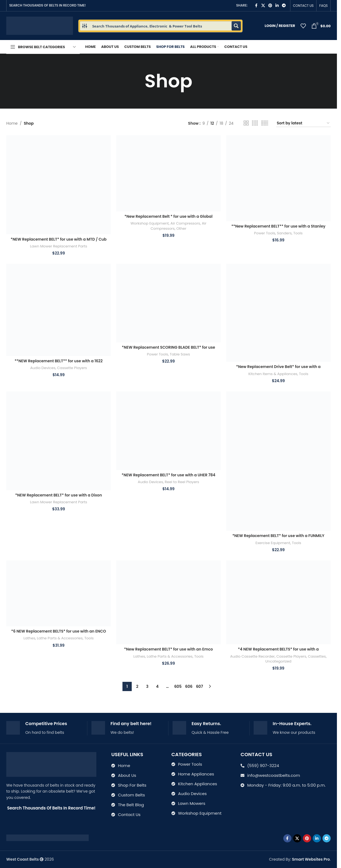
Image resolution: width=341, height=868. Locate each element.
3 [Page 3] (147, 686)
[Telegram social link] (284, 6)
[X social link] (263, 6)
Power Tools (265, 233)
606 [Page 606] (189, 686)
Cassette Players (72, 368)
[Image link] (47, 838)
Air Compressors (185, 223)
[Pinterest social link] (270, 6)
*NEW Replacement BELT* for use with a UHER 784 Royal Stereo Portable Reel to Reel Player (169, 478)
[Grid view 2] (246, 123)
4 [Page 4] (157, 686)
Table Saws (180, 354)
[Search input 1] (161, 26)
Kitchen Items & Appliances (273, 374)
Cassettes (317, 656)
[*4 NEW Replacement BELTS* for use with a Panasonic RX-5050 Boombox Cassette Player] (278, 602)
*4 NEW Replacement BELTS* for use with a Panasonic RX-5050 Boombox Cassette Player (279, 652)
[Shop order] (303, 123)
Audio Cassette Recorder (252, 656)
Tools (298, 233)
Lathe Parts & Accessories (60, 638)
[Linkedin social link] (277, 6)
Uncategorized (279, 661)
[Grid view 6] (265, 123)
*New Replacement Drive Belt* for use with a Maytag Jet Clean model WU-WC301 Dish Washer (278, 369)
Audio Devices (43, 368)
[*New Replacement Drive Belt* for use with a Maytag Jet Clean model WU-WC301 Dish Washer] (278, 313)
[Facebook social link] (256, 6)
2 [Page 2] (137, 686)
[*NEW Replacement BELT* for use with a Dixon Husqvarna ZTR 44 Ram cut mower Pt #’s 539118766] (59, 441)
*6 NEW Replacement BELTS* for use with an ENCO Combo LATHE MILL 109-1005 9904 (59, 634)
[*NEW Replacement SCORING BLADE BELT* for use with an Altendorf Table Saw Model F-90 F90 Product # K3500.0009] (168, 303)
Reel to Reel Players (182, 482)
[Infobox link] (45, 728)
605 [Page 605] (178, 686)
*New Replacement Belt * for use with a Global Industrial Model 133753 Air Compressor (168, 219)
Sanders (284, 233)
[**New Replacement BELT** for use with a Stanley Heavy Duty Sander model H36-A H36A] (278, 178)
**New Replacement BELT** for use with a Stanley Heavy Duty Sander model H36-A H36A (278, 229)
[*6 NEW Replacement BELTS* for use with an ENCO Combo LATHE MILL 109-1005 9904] (59, 593)
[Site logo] (40, 25)
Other (181, 228)
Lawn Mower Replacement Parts (58, 246)
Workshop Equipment (150, 223)
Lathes (29, 638)
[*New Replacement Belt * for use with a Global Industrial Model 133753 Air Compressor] (168, 173)
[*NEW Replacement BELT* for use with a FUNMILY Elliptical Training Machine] (278, 461)
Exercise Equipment (273, 543)
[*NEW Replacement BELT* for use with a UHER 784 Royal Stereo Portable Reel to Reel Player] (168, 431)
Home (12, 123)
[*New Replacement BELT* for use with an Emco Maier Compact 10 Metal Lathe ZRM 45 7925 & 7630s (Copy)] (168, 602)
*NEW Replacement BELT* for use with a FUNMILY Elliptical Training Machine (279, 538)
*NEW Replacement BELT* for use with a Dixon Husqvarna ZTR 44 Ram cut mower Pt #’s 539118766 (59, 498)
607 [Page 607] (199, 686)
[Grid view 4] (255, 123)
